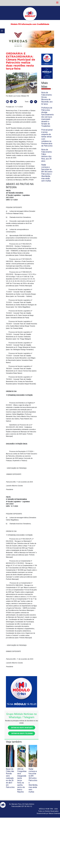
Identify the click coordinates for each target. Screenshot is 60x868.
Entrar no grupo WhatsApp (22, 728)
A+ (31, 102)
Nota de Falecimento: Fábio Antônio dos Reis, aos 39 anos (47, 155)
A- (36, 102)
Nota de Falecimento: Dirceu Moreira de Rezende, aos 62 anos (47, 98)
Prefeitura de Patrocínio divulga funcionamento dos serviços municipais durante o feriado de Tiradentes (48, 117)
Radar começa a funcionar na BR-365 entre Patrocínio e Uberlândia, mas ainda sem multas (47, 173)
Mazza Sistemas (54, 813)
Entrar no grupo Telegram (22, 733)
